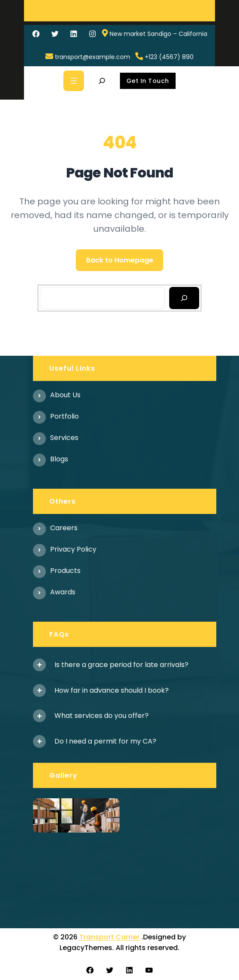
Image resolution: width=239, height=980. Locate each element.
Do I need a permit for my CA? (105, 741)
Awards (63, 592)
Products (65, 571)
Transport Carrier (109, 937)
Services (64, 438)
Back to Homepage (120, 260)
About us (65, 395)
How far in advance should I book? (112, 690)
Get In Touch (148, 81)
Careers (64, 528)
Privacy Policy (73, 549)
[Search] (184, 298)
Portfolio (64, 416)
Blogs (59, 459)
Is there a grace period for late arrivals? (121, 665)
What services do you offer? (102, 716)
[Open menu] (74, 81)
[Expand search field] (102, 81)
